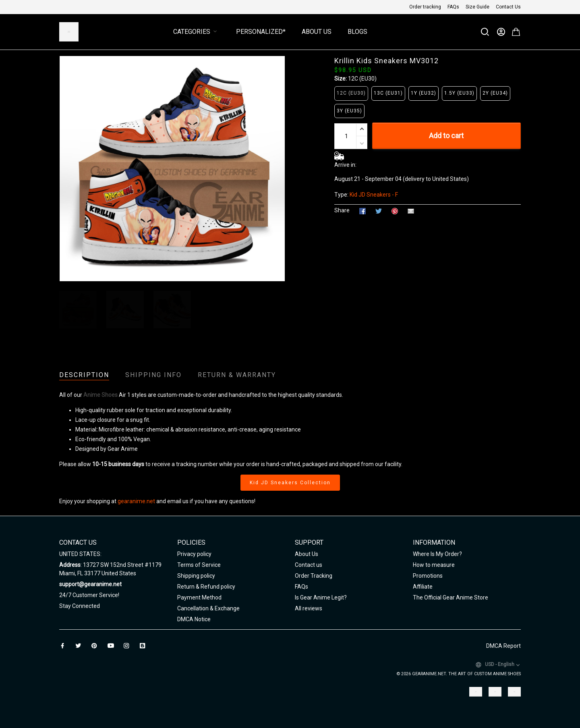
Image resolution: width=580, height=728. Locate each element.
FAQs (453, 7)
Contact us (309, 565)
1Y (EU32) (424, 93)
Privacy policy (194, 554)
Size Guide (477, 7)
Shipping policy (196, 576)
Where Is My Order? (437, 554)
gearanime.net (136, 501)
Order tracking (425, 7)
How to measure (434, 565)
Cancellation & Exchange (208, 608)
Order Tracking (314, 576)
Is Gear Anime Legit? (321, 597)
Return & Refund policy (206, 587)
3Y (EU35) (349, 111)
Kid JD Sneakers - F (374, 195)
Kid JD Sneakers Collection (290, 483)
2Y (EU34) (495, 93)
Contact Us (508, 7)
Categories (197, 32)
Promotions (428, 576)
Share (342, 210)
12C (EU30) (362, 79)
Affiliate (423, 587)
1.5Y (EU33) (459, 93)
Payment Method (199, 597)
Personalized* (261, 32)
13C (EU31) (388, 93)
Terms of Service (199, 565)
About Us (317, 32)
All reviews (309, 608)
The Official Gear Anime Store (451, 597)
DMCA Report (503, 646)
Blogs (357, 32)
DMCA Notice (194, 619)
